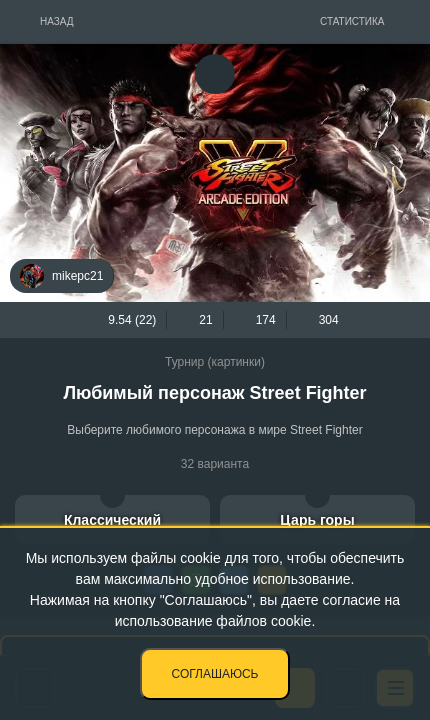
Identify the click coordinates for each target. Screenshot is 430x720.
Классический (112, 520)
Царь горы (317, 520)
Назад (57, 21)
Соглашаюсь (215, 674)
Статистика (352, 21)
